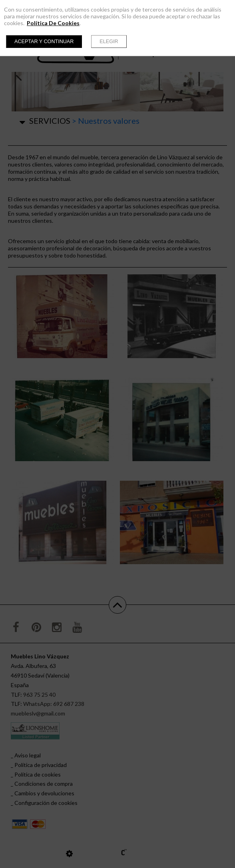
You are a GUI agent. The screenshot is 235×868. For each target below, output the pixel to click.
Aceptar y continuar (44, 42)
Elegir (109, 42)
